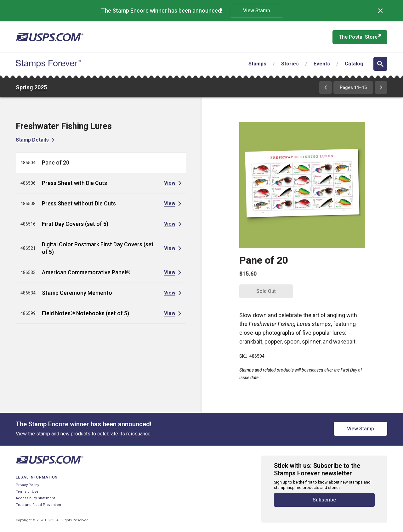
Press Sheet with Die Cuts (74, 183)
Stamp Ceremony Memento (77, 293)
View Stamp (257, 11)
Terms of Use (27, 492)
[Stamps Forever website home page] (48, 64)
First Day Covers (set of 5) (75, 224)
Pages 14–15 (353, 87)
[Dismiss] (380, 11)
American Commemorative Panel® (86, 272)
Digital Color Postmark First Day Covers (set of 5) (98, 248)
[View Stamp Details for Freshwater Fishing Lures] (35, 140)
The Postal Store (360, 36)
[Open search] (380, 64)
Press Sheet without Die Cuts (79, 203)
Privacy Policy (27, 485)
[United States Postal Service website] (50, 37)
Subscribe (324, 500)
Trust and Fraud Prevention (38, 505)
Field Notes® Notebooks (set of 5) (85, 313)
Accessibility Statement (35, 498)
